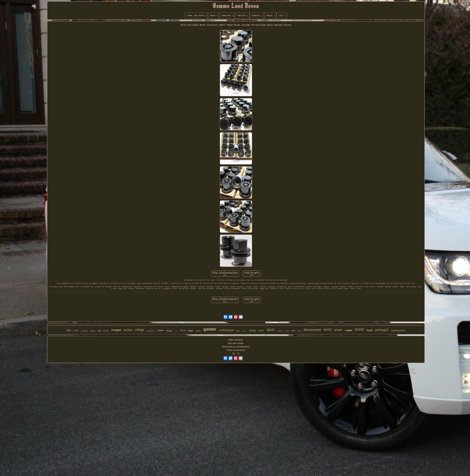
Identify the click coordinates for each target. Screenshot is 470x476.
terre (328, 329)
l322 (69, 330)
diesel (261, 330)
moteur (93, 331)
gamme (210, 329)
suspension (151, 331)
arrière (128, 330)
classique (84, 331)
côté (99, 331)
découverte (312, 330)
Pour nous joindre (236, 343)
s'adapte (244, 331)
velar (177, 331)
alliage (253, 330)
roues (161, 330)
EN (234, 354)
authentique (226, 330)
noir (293, 331)
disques (169, 331)
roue (287, 331)
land (370, 330)
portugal (382, 330)
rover (360, 329)
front (299, 331)
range (140, 329)
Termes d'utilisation (236, 350)
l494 (238, 331)
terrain (106, 331)
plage (191, 330)
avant (338, 330)
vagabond (280, 331)
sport (271, 329)
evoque (116, 330)
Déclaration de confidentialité (236, 347)
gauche (198, 331)
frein (183, 330)
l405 (76, 331)
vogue (349, 330)
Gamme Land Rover (236, 340)
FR (238, 354)
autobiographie (398, 330)
